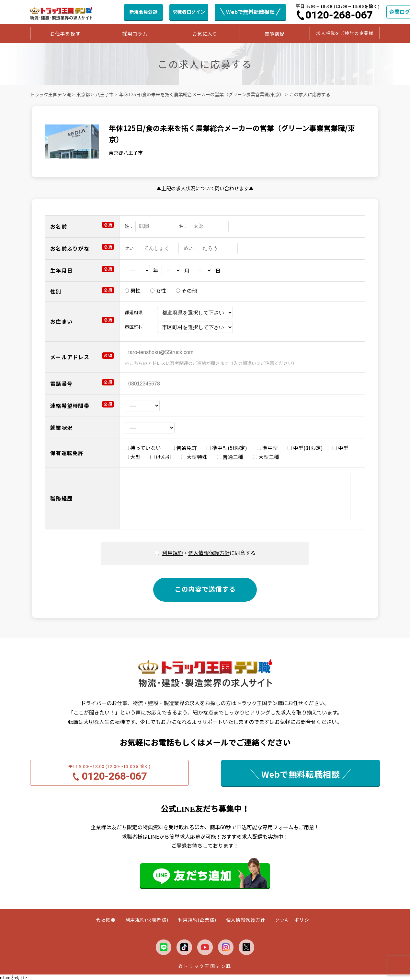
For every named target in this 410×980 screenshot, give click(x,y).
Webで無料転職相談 (250, 12)
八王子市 (105, 94)
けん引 (161, 457)
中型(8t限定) (305, 448)
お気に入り (205, 34)
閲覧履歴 (275, 34)
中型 (341, 448)
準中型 (267, 448)
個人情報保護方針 (209, 553)
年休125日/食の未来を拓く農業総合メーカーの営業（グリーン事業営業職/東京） (202, 94)
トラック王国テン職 (51, 94)
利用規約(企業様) (197, 920)
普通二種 (230, 457)
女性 (158, 290)
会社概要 (106, 920)
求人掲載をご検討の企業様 (345, 33)
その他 (186, 290)
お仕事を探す (65, 34)
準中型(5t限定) (227, 448)
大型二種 (266, 457)
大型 (133, 457)
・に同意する (209, 553)
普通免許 (184, 448)
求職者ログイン (189, 12)
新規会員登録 (143, 12)
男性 (133, 290)
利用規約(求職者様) (147, 920)
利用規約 (173, 553)
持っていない (143, 448)
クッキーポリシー (295, 920)
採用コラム (135, 34)
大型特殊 (194, 457)
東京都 (83, 94)
